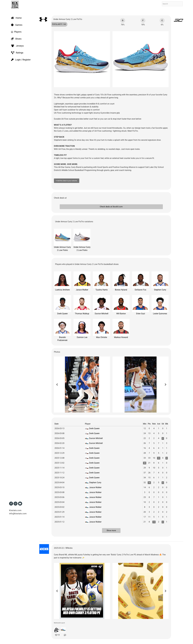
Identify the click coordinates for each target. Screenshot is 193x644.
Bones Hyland (121, 281)
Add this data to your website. (67, 181)
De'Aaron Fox (141, 281)
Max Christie (101, 329)
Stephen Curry (160, 281)
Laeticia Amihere (62, 281)
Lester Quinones (160, 305)
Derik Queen (62, 305)
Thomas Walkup (82, 305)
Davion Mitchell (101, 305)
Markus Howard (121, 329)
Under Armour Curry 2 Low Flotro (62, 240)
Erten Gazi (141, 305)
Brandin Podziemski (62, 330)
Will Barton (121, 305)
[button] (57, 59)
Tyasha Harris (101, 281)
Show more (111, 530)
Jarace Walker (82, 281)
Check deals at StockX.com (111, 207)
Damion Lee (82, 329)
